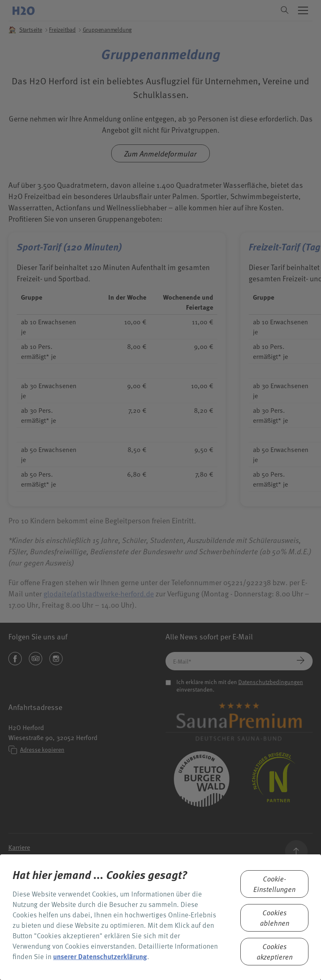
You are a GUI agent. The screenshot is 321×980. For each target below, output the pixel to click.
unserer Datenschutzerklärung (100, 956)
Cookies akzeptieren (275, 952)
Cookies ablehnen (275, 918)
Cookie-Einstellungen (274, 884)
